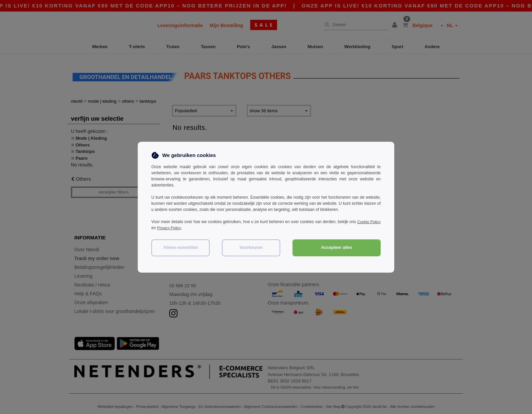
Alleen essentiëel (180, 248)
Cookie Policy (368, 222)
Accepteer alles (337, 248)
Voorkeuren (251, 248)
